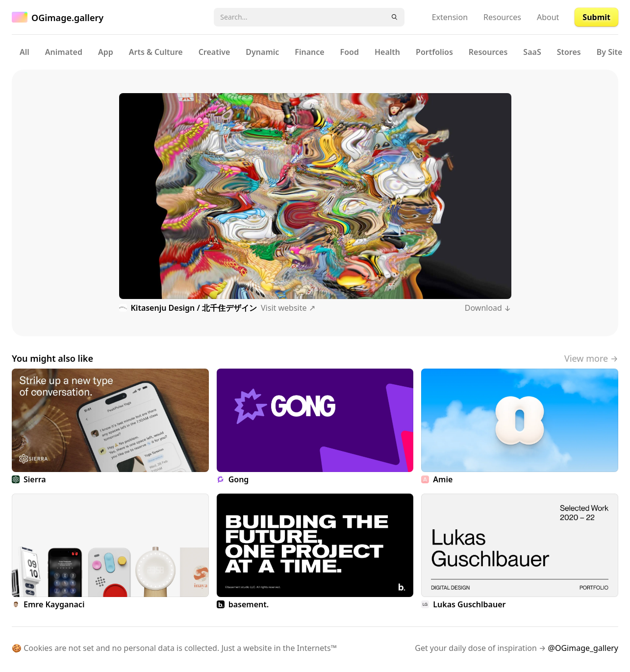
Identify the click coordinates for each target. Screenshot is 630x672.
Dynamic (262, 52)
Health (387, 52)
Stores (569, 52)
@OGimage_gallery (583, 648)
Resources (502, 17)
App (106, 52)
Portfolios (434, 52)
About (548, 17)
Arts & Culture (156, 52)
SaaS (532, 52)
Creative (214, 52)
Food (350, 52)
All (25, 52)
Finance (309, 52)
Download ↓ (488, 308)
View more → (591, 358)
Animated (64, 52)
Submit (596, 17)
